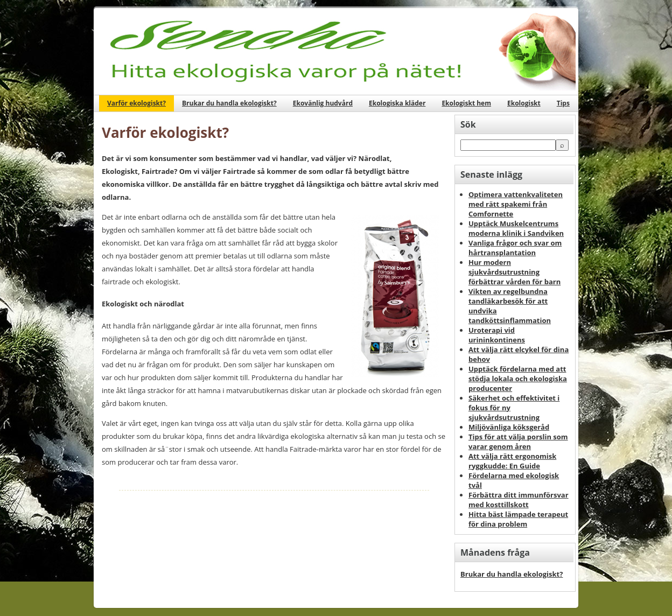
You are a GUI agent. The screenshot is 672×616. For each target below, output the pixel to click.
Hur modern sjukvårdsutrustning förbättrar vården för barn (514, 272)
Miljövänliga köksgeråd (509, 427)
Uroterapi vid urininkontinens (497, 335)
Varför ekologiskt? (136, 103)
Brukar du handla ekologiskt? (229, 103)
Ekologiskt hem (466, 103)
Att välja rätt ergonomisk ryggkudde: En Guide (512, 461)
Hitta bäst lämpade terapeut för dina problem (518, 519)
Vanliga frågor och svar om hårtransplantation (515, 248)
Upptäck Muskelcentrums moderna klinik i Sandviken (516, 228)
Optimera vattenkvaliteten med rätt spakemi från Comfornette (516, 204)
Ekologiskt (524, 103)
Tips (563, 103)
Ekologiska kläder (397, 103)
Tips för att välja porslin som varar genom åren (518, 442)
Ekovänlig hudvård (323, 103)
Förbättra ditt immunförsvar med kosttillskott (519, 500)
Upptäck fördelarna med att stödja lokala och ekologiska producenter (518, 379)
